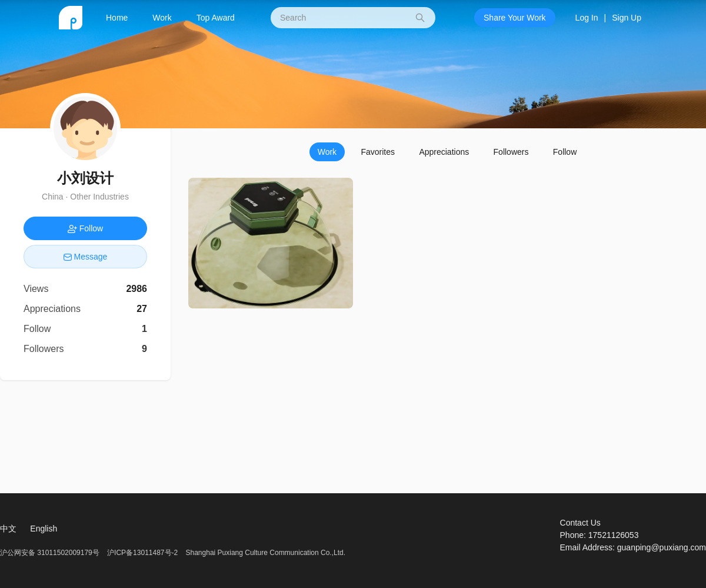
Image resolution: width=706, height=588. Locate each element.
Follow (565, 152)
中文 (8, 529)
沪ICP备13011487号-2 (142, 553)
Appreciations (444, 152)
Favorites (378, 152)
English (44, 529)
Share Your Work (515, 18)
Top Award (216, 18)
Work (162, 18)
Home (117, 18)
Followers (511, 152)
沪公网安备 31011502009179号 (51, 553)
